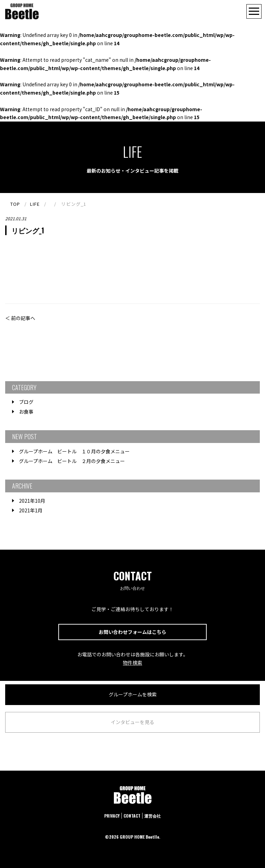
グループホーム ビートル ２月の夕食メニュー (72, 461)
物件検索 (132, 663)
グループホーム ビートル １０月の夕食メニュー (74, 451)
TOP (15, 204)
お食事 (26, 412)
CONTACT (132, 816)
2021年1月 (31, 510)
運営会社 (153, 816)
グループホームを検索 (133, 694)
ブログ (26, 402)
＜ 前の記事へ (20, 318)
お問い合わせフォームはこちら (132, 632)
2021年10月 (32, 501)
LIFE (35, 204)
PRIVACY (112, 816)
